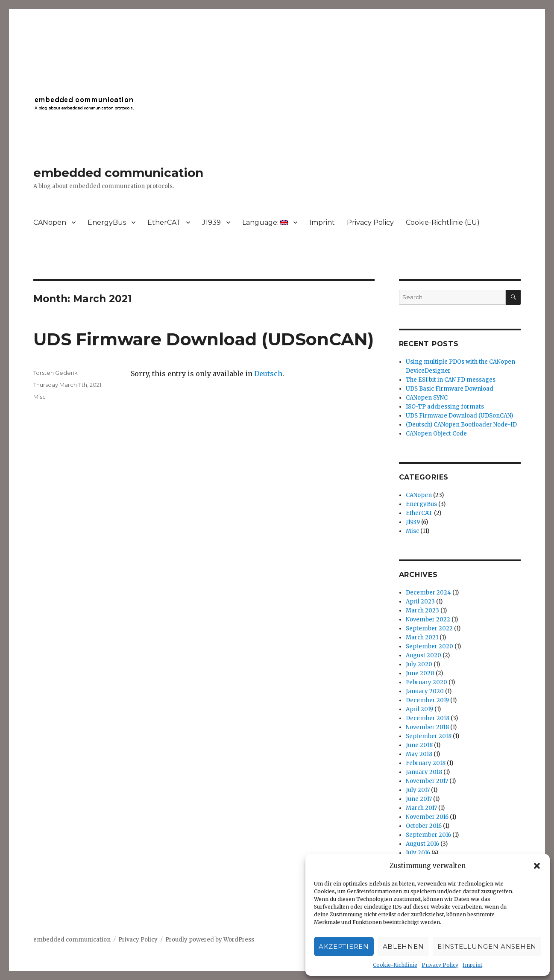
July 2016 (418, 853)
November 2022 (428, 619)
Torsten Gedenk (56, 373)
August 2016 (422, 844)
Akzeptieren (344, 946)
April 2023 (420, 602)
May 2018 (419, 754)
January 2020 (425, 691)
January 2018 (424, 772)
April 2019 (419, 709)
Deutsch (268, 374)
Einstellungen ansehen (487, 946)
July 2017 (418, 790)
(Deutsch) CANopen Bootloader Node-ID (461, 425)
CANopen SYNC (427, 398)
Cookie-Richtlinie (395, 965)
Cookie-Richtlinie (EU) (443, 222)
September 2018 (429, 736)
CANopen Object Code (436, 434)
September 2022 (429, 628)
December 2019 (427, 700)
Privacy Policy (440, 965)
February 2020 (426, 682)
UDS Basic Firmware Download (450, 389)
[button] (537, 866)
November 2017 (427, 781)
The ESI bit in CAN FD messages (451, 380)
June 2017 (419, 799)
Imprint (472, 965)
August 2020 (424, 655)
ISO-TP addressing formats (445, 407)
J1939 (211, 222)
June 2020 (420, 673)
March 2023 (422, 611)
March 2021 (422, 637)
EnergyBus (107, 222)
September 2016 (428, 835)
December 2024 (428, 593)
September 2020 (429, 646)
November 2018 (427, 727)
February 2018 (426, 763)
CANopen (50, 222)
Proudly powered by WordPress (210, 940)
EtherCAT (164, 222)
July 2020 (419, 664)
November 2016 (427, 817)
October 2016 (424, 826)
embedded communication (118, 173)
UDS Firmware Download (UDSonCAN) (204, 339)
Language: (265, 222)
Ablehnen (403, 946)
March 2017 (421, 808)
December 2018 (428, 718)
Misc (40, 397)
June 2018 (419, 745)
